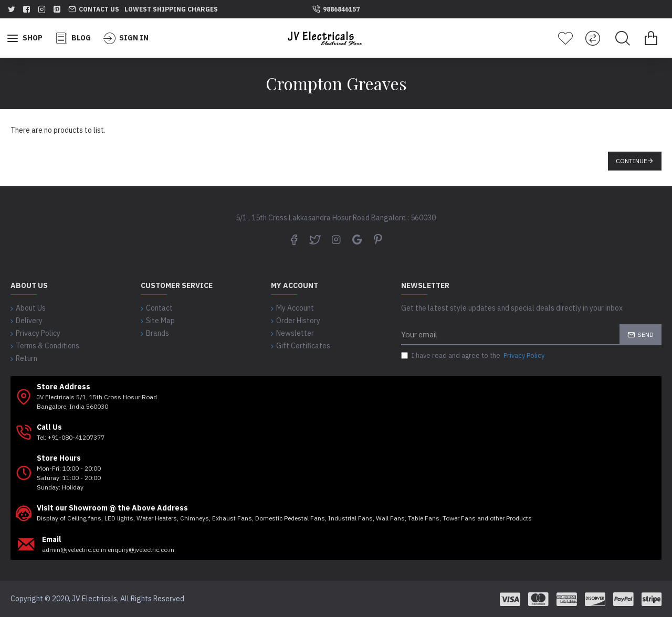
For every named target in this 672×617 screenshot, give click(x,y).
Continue (632, 161)
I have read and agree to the (474, 356)
